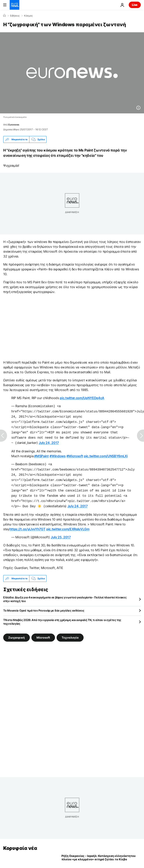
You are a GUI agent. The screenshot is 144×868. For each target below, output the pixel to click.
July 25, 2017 (61, 530)
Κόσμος (28, 16)
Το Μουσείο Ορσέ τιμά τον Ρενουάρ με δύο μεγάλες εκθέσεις (44, 604)
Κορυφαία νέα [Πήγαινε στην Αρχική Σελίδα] (20, 841)
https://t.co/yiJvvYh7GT (27, 522)
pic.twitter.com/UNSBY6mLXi (106, 453)
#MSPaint (41, 453)
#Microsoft (75, 453)
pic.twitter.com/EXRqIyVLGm (68, 522)
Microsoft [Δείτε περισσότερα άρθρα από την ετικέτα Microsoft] (43, 631)
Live (135, 5)
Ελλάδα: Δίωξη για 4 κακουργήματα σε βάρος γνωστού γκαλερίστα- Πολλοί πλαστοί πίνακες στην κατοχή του (65, 592)
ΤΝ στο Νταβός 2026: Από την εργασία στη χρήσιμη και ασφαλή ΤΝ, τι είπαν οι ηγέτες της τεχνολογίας (62, 615)
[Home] (4, 16)
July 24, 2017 (49, 440)
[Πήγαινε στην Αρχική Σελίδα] (15, 5)
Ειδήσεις (15, 16)
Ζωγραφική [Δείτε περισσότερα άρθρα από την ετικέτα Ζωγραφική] (17, 631)
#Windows (57, 453)
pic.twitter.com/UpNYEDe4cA (82, 398)
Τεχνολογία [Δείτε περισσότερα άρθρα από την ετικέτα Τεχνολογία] (70, 631)
